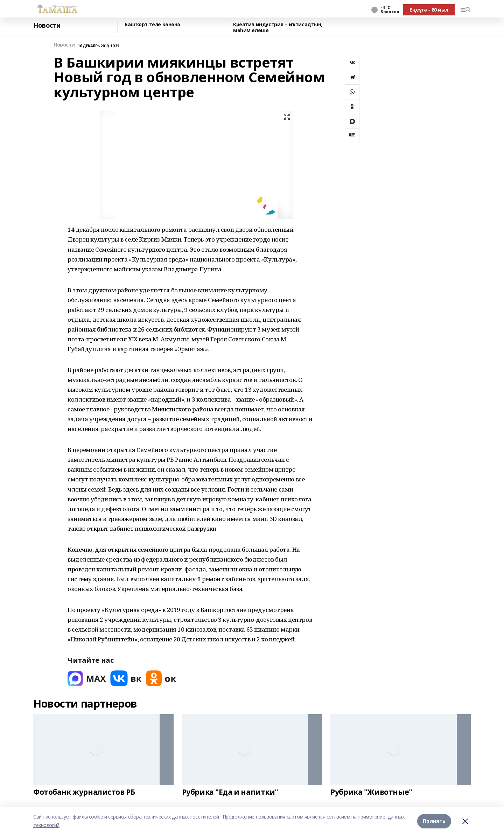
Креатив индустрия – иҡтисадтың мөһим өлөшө (277, 27)
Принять (434, 821)
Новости (47, 26)
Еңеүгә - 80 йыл (429, 10)
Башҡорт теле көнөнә (152, 25)
